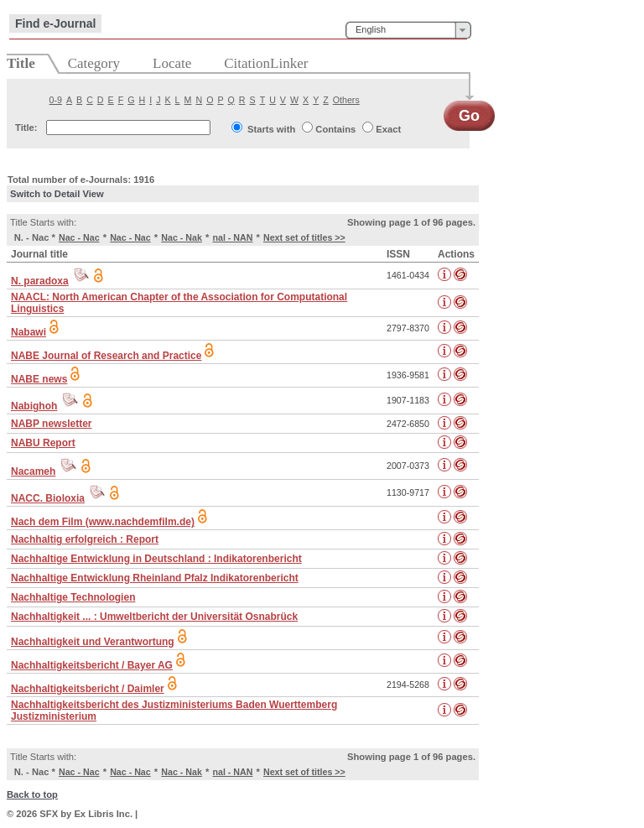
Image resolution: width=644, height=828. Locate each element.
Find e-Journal (55, 23)
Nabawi (29, 332)
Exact (388, 129)
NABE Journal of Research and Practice (106, 356)
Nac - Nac (79, 237)
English (371, 29)
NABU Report (43, 443)
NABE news (39, 379)
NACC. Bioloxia (48, 498)
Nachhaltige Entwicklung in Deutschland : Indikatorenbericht (156, 559)
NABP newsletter (51, 424)
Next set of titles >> (304, 237)
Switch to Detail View (57, 194)
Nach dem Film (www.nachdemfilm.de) (103, 522)
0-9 (56, 100)
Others (346, 100)
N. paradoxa (40, 281)
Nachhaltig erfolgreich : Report (85, 539)
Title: (26, 128)
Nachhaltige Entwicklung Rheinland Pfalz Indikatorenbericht (155, 578)
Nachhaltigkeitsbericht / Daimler (88, 689)
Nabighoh (34, 406)
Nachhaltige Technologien (73, 597)
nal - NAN (232, 237)
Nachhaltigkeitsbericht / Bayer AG (92, 665)
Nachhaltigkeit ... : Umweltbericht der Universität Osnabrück (154, 617)
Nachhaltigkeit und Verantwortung (93, 642)
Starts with (271, 129)
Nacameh (33, 471)
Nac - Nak (182, 237)
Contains (335, 129)
